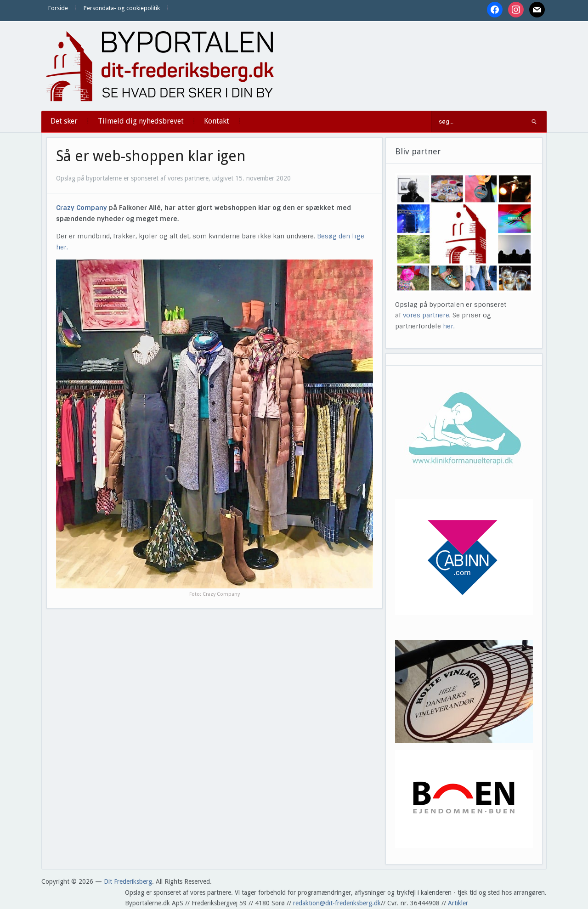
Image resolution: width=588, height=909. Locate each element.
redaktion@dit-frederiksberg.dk (337, 903)
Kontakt (217, 121)
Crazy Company (82, 208)
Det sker (64, 121)
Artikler (458, 903)
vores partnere (426, 315)
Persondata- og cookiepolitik (122, 8)
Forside (58, 8)
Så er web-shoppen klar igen (151, 156)
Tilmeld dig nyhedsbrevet (141, 121)
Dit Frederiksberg (128, 881)
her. (449, 326)
